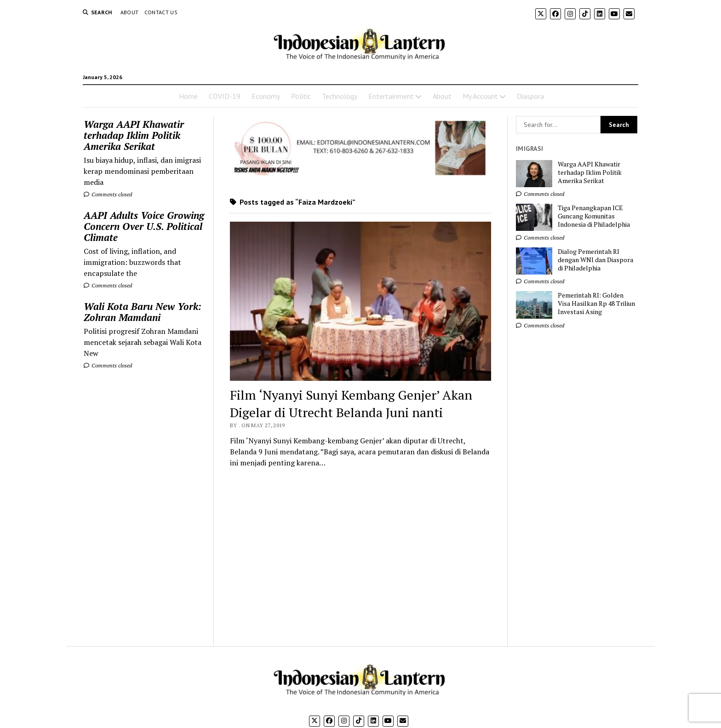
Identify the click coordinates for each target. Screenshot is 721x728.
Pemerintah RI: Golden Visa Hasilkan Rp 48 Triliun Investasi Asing (596, 304)
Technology (340, 96)
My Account (480, 96)
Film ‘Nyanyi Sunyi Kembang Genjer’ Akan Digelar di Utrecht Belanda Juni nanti (351, 404)
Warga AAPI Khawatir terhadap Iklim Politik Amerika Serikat (134, 135)
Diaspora (530, 96)
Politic (301, 96)
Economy (266, 96)
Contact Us (161, 12)
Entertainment (391, 96)
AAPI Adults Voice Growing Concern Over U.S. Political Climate (144, 226)
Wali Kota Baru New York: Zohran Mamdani (143, 312)
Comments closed (108, 194)
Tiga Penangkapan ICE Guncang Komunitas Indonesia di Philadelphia (594, 216)
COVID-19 (225, 96)
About (130, 12)
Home (188, 96)
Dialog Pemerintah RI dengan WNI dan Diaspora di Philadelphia (595, 260)
